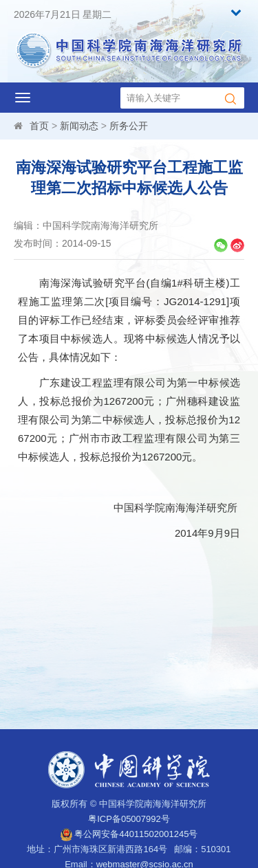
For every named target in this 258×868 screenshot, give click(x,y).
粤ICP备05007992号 (129, 819)
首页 (39, 126)
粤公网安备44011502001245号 (129, 834)
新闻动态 (79, 126)
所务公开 (129, 126)
